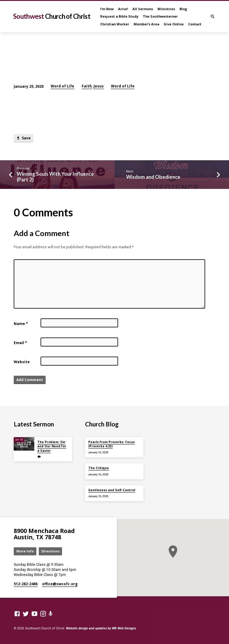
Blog (183, 9)
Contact (195, 24)
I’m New (107, 9)
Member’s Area (146, 24)
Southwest (52, 16)
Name (21, 324)
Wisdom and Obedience (153, 177)
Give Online (174, 24)
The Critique (99, 468)
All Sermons (143, 9)
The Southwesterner (160, 16)
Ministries (166, 9)
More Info (25, 551)
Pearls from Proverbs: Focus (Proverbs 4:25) (112, 444)
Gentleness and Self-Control (112, 490)
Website (22, 362)
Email (20, 343)
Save (23, 138)
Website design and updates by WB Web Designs (101, 628)
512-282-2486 (26, 584)
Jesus (99, 86)
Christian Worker (115, 24)
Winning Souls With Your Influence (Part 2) (55, 177)
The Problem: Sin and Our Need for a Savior (52, 446)
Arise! (123, 9)
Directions (51, 551)
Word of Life (62, 86)
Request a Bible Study (119, 16)
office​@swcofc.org (60, 584)
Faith (87, 86)
